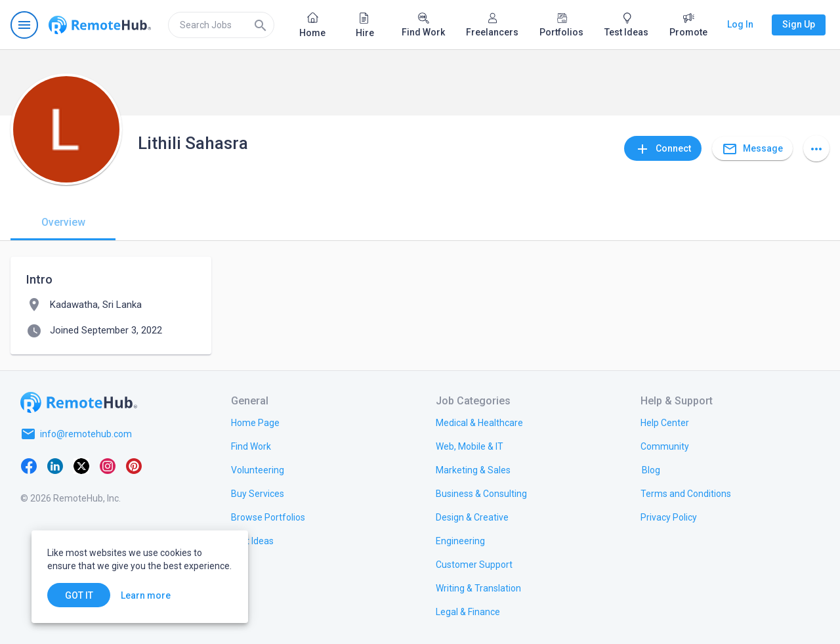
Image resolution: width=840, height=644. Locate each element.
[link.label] (665, 422)
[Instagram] (108, 465)
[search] (221, 25)
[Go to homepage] (100, 25)
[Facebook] (29, 465)
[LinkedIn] (55, 465)
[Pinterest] (134, 465)
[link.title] (255, 422)
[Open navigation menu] (24, 25)
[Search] (261, 25)
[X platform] (81, 465)
